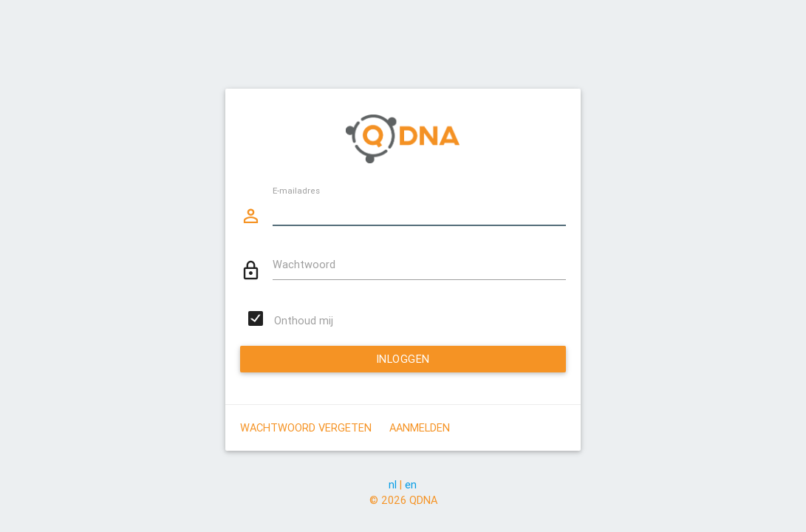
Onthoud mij (304, 320)
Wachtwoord (304, 264)
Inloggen (403, 359)
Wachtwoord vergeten (306, 427)
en (411, 484)
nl (393, 484)
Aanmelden (420, 427)
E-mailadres (296, 190)
